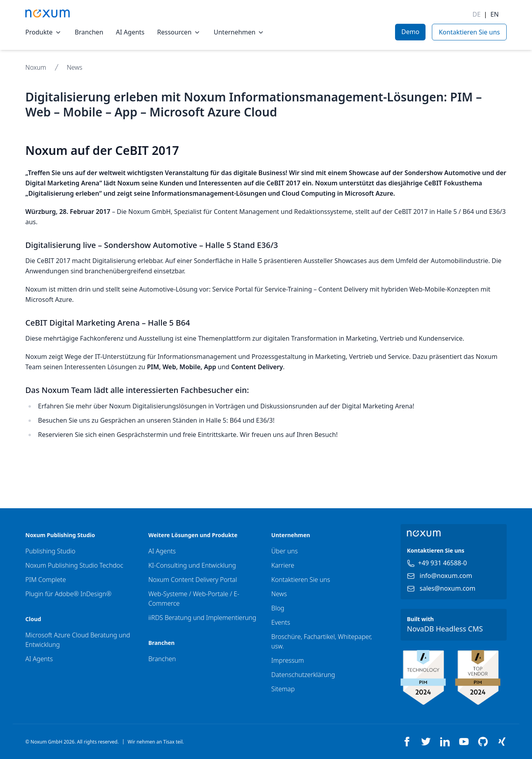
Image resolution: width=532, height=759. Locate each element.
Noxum (36, 67)
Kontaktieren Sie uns (301, 580)
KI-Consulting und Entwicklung (192, 565)
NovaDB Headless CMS (445, 629)
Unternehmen (239, 32)
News (75, 67)
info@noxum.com (446, 576)
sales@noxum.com (447, 588)
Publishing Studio (50, 551)
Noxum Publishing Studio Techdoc (74, 565)
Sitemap (283, 689)
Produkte (44, 32)
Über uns (284, 551)
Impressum (287, 660)
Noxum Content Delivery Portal (193, 580)
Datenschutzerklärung (303, 675)
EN (495, 14)
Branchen (89, 32)
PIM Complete (46, 580)
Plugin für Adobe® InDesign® (68, 594)
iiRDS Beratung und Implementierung (202, 618)
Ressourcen (179, 32)
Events (281, 622)
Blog (278, 608)
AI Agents (130, 32)
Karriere (283, 565)
